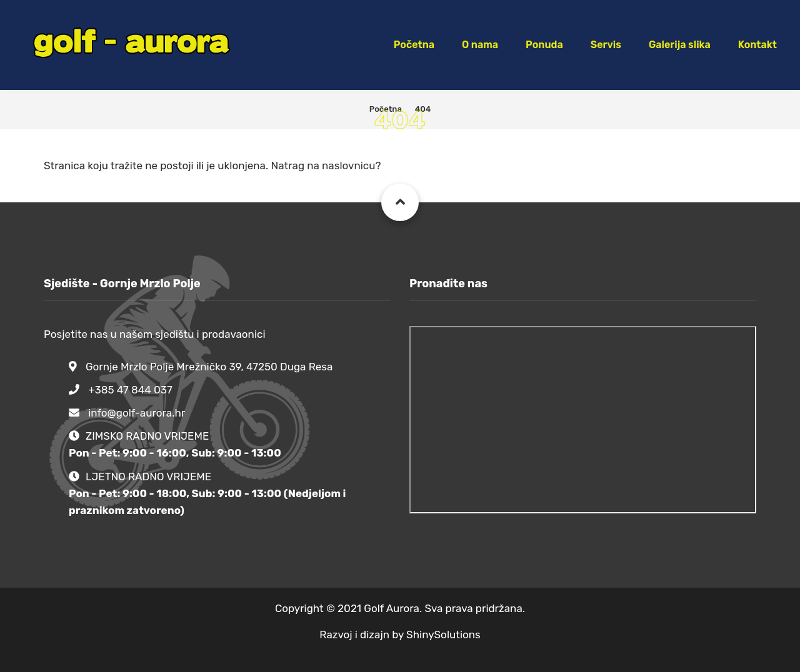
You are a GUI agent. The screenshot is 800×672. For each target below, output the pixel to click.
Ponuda (544, 45)
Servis (606, 45)
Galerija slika (680, 45)
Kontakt (757, 45)
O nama (480, 45)
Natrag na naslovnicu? (326, 166)
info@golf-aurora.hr (135, 413)
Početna (414, 45)
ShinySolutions (443, 635)
